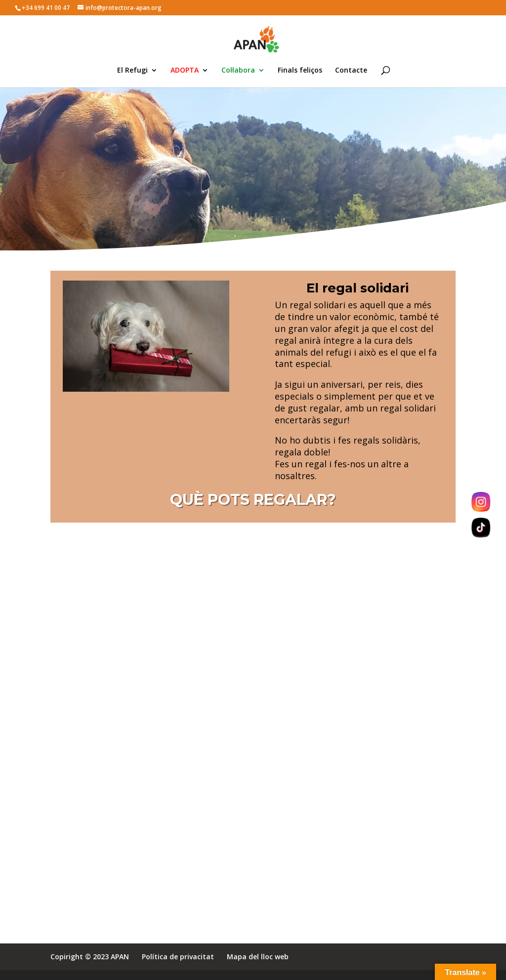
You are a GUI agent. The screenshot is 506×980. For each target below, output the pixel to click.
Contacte (351, 71)
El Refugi (132, 71)
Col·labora (238, 71)
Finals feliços (300, 71)
